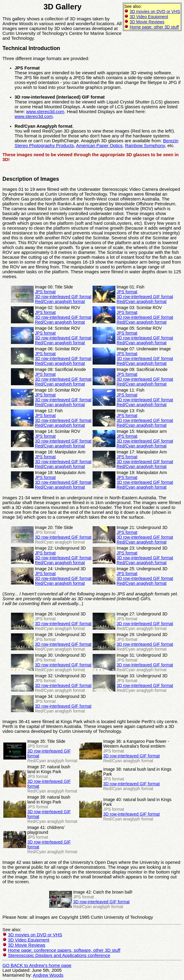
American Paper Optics (99, 146)
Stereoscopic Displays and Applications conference (59, 955)
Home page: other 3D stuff (154, 27)
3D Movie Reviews (147, 22)
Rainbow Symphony (145, 146)
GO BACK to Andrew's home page (37, 965)
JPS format (45, 292)
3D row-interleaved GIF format (63, 297)
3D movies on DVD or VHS (155, 12)
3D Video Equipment (149, 17)
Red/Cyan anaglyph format (60, 301)
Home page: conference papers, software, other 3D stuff (64, 950)
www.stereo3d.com (45, 112)
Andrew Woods (48, 975)
